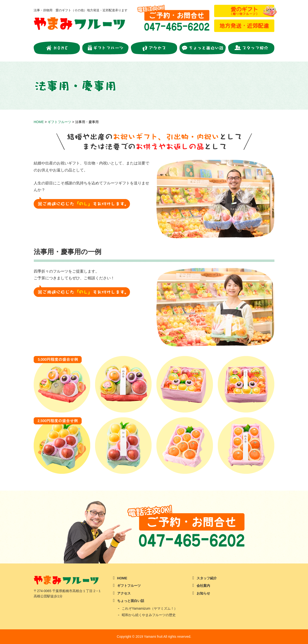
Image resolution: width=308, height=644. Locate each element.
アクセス (124, 593)
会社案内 (203, 586)
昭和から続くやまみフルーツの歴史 (149, 615)
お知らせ (203, 593)
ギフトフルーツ (129, 586)
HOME (122, 578)
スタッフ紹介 (207, 578)
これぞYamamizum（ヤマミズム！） (150, 608)
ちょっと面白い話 (131, 601)
